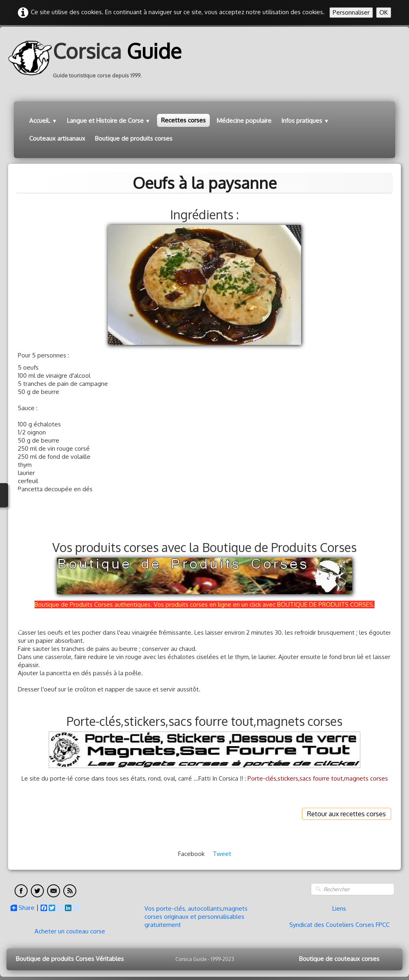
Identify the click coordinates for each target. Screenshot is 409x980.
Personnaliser (351, 12)
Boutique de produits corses (134, 138)
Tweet (222, 854)
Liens (339, 908)
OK (384, 12)
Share (23, 908)
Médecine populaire (244, 121)
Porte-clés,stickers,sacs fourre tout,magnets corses (318, 778)
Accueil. (43, 121)
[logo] (98, 58)
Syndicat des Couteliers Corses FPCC (339, 925)
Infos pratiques (305, 121)
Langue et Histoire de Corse (109, 121)
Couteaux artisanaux (57, 138)
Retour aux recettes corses (347, 814)
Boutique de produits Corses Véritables (70, 959)
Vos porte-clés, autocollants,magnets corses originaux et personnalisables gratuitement (196, 917)
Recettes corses (183, 120)
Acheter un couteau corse (70, 931)
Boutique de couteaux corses (339, 959)
